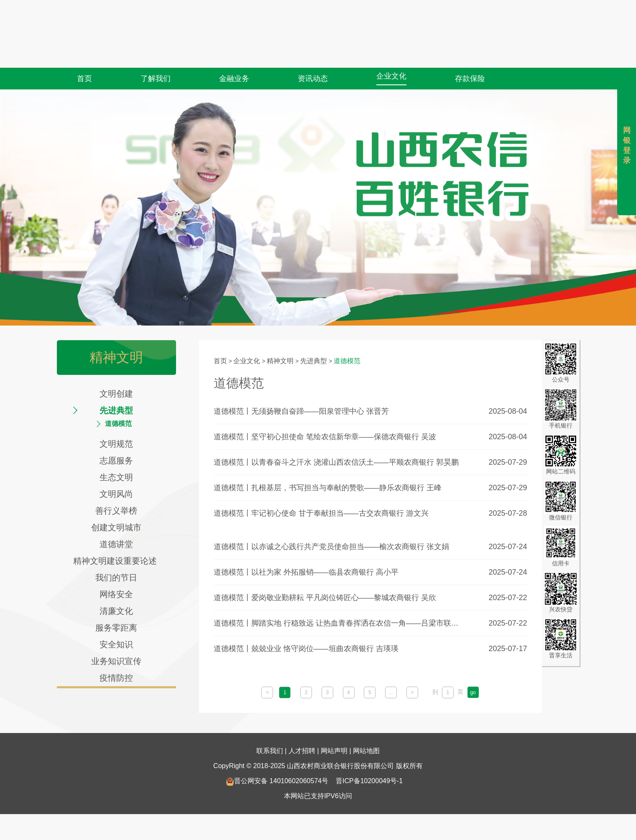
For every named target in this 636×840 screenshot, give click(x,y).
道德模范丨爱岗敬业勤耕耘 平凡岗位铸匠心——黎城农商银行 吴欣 (325, 598)
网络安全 (116, 594)
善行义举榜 (116, 511)
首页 (84, 58)
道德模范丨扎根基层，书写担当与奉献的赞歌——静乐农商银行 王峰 (328, 488)
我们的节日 (116, 578)
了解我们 (156, 58)
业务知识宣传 (116, 661)
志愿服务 (116, 461)
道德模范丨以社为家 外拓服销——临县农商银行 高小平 (306, 572)
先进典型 (116, 410)
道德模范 (118, 424)
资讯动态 (313, 58)
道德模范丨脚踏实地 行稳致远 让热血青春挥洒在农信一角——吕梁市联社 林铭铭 (339, 623)
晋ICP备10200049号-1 (369, 765)
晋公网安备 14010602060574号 (277, 765)
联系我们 (270, 735)
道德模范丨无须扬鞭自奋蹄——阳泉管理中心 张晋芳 (301, 411)
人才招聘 (302, 735)
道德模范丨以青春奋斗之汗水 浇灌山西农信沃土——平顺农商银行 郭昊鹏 (336, 462)
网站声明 (334, 735)
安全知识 (116, 644)
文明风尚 (116, 494)
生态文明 (116, 477)
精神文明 (280, 361)
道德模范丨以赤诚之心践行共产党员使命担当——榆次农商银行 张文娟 (331, 547)
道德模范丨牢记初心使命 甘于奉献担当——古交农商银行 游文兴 (321, 513)
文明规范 (116, 444)
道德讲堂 (116, 544)
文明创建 (116, 394)
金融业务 (234, 58)
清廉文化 (116, 611)
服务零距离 (116, 628)
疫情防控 (116, 678)
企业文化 (391, 56)
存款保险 (470, 58)
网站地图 (366, 735)
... (391, 692)
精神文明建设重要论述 (116, 561)
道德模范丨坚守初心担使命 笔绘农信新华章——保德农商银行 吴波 (325, 437)
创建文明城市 (116, 527)
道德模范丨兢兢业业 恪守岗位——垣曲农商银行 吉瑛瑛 (306, 649)
